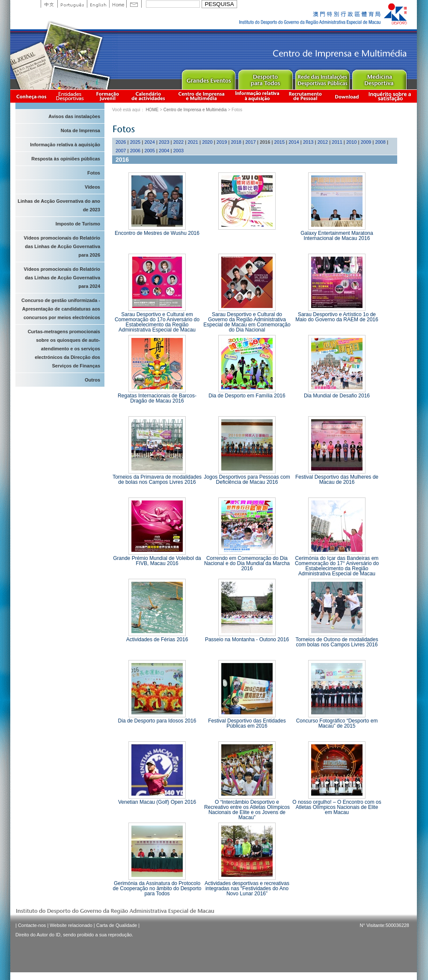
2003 (178, 151)
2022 (178, 142)
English (98, 4)
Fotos (94, 173)
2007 (121, 151)
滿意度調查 (391, 96)
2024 (149, 142)
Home (118, 4)
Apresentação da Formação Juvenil (107, 96)
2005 (149, 151)
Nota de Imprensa (80, 130)
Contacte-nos (32, 925)
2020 (207, 142)
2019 (222, 142)
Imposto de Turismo (78, 224)
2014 (294, 142)
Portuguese (72, 4)
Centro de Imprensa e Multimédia (202, 96)
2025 (135, 142)
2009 (366, 142)
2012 (323, 142)
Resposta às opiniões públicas (66, 159)
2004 (164, 151)
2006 (135, 151)
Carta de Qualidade (117, 925)
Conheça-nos (31, 96)
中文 (49, 4)
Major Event (208, 78)
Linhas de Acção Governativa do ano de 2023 (59, 205)
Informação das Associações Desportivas (71, 96)
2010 (351, 142)
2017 (250, 142)
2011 (337, 142)
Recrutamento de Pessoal (306, 96)
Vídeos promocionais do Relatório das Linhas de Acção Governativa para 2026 (62, 246)
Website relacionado (71, 925)
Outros (92, 380)
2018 (236, 142)
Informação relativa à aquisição (257, 96)
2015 (279, 142)
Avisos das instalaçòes (74, 116)
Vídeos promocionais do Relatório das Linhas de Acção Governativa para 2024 (62, 278)
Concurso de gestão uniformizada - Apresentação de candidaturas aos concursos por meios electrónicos (61, 309)
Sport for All (265, 78)
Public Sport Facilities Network (322, 78)
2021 (193, 142)
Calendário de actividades (149, 96)
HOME (152, 110)
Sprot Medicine (379, 78)
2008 (380, 142)
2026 (121, 142)
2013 (308, 142)
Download (347, 96)
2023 (164, 142)
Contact (134, 4)
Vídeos (92, 187)
